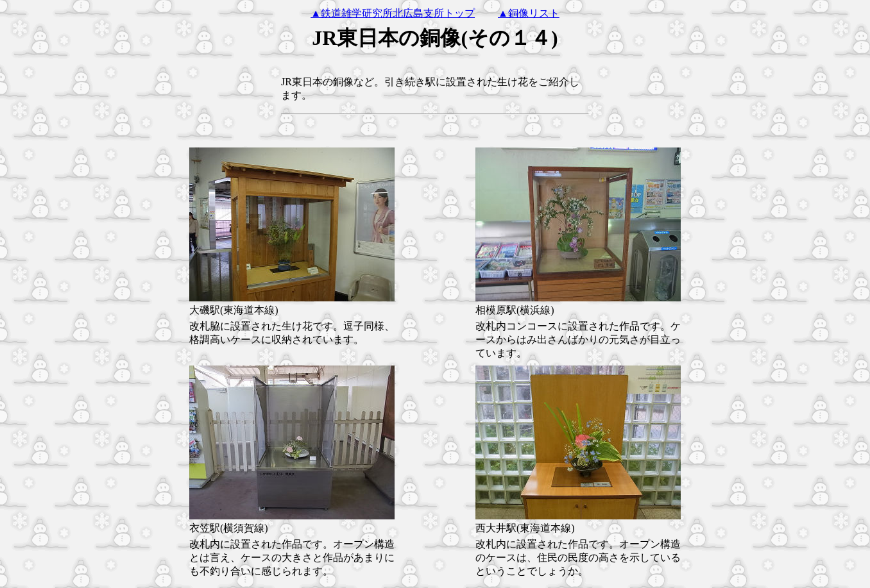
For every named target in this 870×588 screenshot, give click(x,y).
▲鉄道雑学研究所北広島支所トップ (393, 13)
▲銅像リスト (529, 13)
